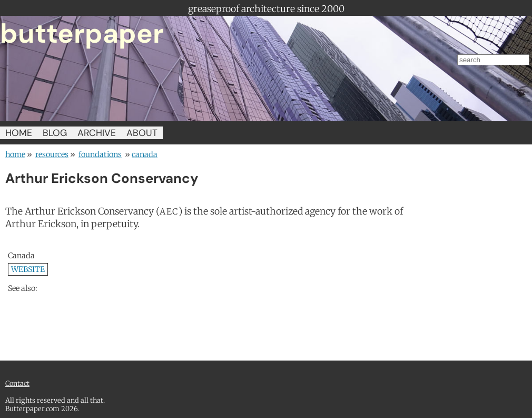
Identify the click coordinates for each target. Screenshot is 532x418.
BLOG (55, 133)
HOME (19, 133)
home (15, 154)
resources (52, 154)
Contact (17, 383)
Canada (145, 154)
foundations (100, 154)
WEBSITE (28, 269)
